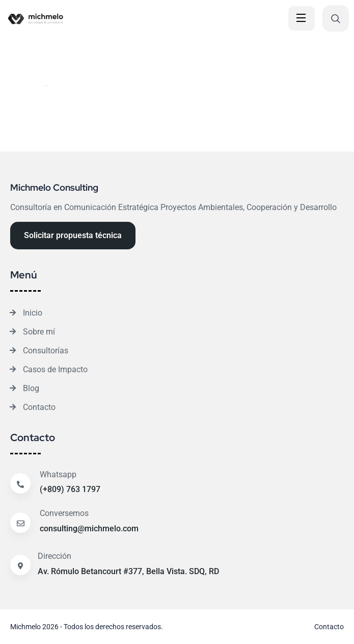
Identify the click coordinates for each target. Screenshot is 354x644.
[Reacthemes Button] (73, 236)
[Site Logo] (74, 18)
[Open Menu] (302, 18)
